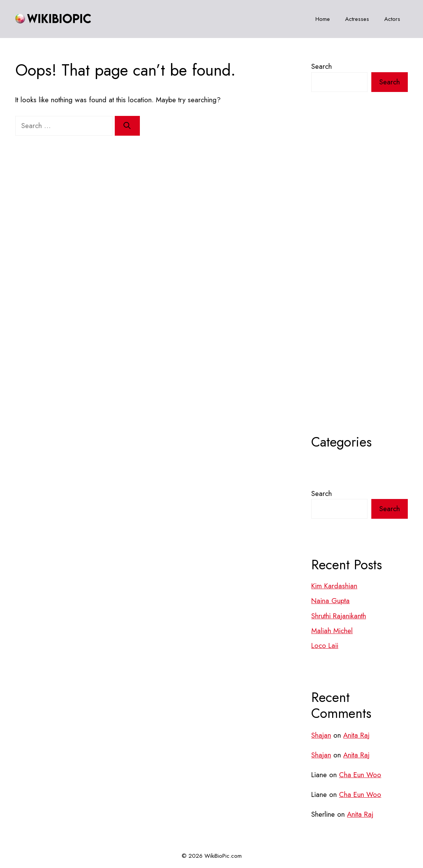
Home (323, 19)
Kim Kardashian (334, 586)
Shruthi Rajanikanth (339, 616)
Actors (392, 19)
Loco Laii (325, 645)
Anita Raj (356, 735)
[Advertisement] (360, 282)
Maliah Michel (332, 631)
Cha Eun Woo (360, 775)
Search (322, 66)
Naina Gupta (330, 601)
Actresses (357, 19)
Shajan (321, 735)
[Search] (127, 126)
